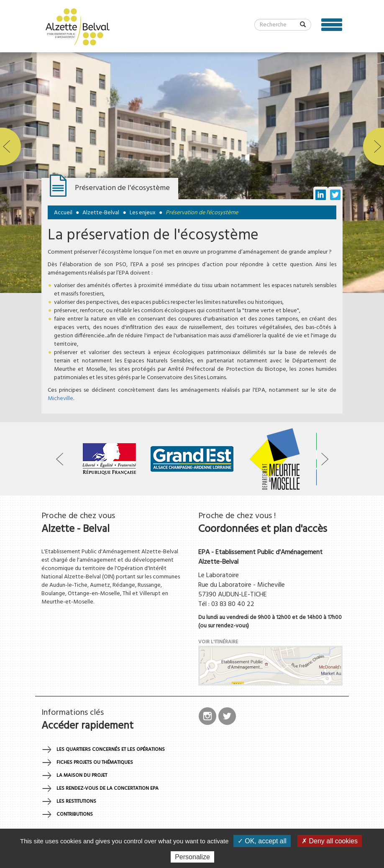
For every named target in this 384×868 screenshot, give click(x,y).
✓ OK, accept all (262, 841)
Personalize (192, 857)
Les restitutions (76, 801)
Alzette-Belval (101, 213)
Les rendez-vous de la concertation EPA (108, 788)
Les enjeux (143, 213)
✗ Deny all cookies (330, 841)
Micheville (60, 399)
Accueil (63, 213)
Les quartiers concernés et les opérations (111, 750)
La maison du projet (82, 776)
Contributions (75, 814)
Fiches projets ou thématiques (95, 763)
